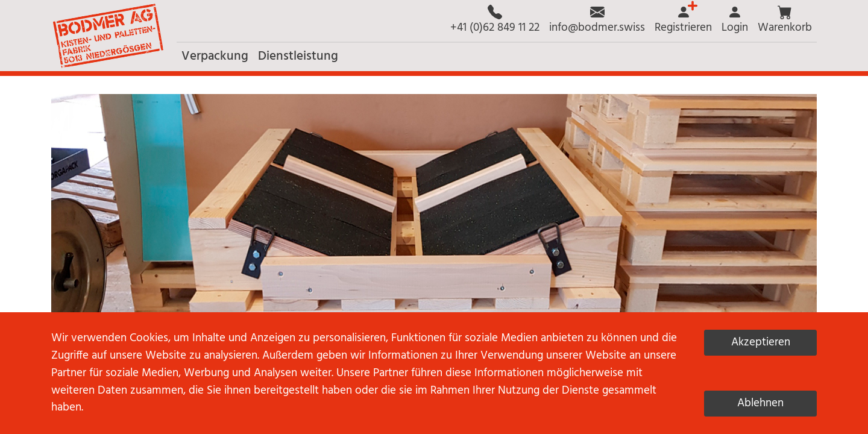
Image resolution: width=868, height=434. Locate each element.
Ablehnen (760, 403)
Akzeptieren (761, 342)
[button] (785, 21)
